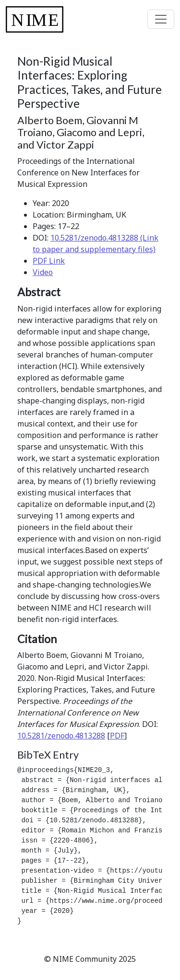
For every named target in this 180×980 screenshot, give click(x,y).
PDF (117, 736)
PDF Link (49, 261)
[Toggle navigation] (161, 19)
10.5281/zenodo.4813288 (61, 736)
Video (43, 272)
